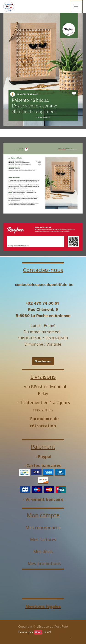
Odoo (38, 632)
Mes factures (43, 540)
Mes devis (43, 552)
